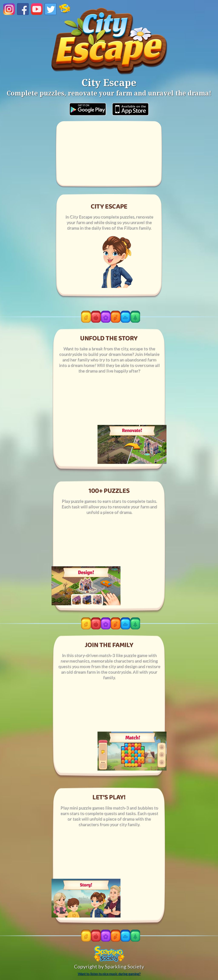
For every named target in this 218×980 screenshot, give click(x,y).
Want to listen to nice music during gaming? (109, 973)
